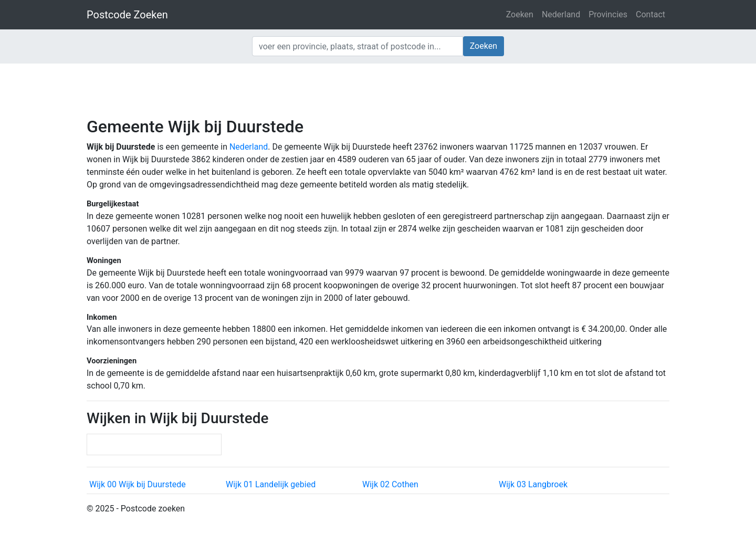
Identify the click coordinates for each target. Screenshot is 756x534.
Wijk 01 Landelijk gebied (271, 484)
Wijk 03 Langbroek (533, 484)
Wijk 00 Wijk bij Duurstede (138, 484)
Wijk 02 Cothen (390, 484)
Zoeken (520, 14)
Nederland (561, 14)
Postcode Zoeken (127, 15)
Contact (650, 14)
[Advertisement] (378, 89)
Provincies (608, 14)
